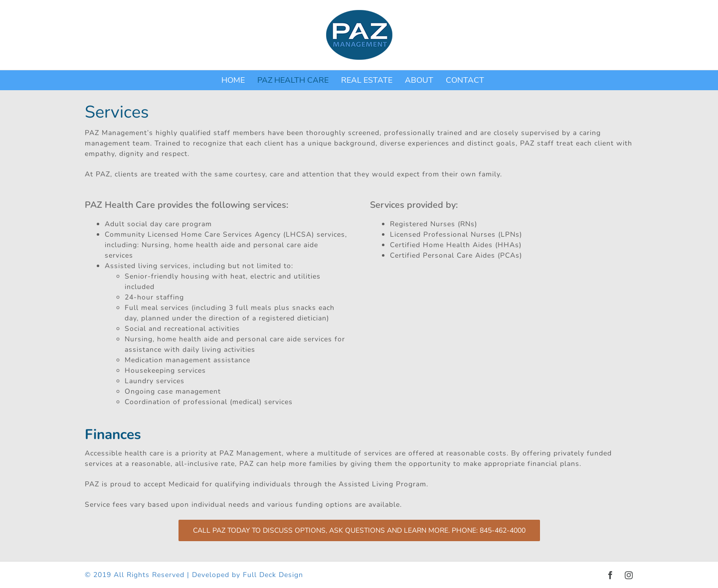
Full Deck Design (273, 575)
